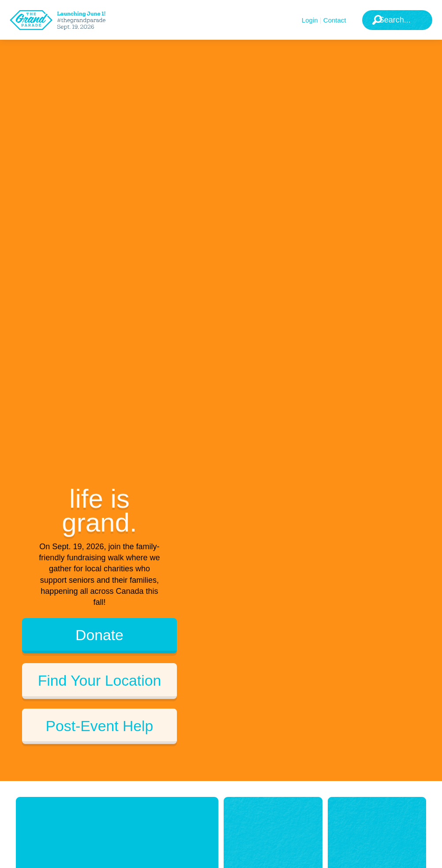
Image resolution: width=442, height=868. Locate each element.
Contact (335, 20)
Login (310, 20)
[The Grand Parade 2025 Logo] (68, 20)
